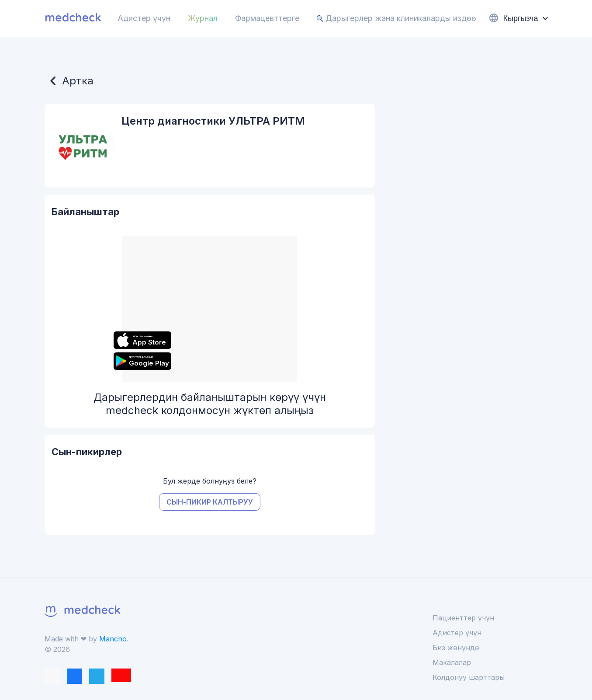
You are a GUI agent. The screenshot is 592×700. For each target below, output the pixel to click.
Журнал (203, 18)
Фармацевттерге (267, 18)
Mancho (113, 639)
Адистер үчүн (144, 18)
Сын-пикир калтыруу (210, 502)
